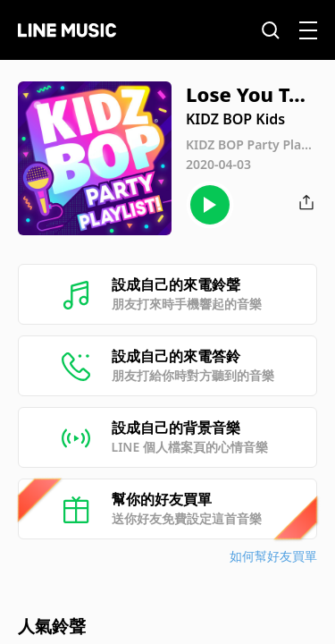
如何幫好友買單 (273, 556)
